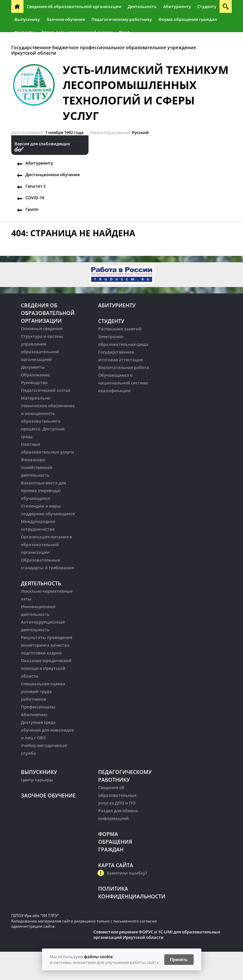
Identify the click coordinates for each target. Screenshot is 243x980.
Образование (35, 375)
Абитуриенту (177, 6)
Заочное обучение (66, 19)
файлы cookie (98, 957)
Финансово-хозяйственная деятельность (37, 467)
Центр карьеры (37, 780)
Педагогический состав (46, 390)
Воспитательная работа (124, 367)
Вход (124, 32)
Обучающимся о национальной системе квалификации (123, 383)
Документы (33, 367)
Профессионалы (38, 707)
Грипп (32, 209)
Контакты (25, 32)
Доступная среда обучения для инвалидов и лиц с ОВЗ (47, 730)
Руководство (34, 382)
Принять (179, 960)
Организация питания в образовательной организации (47, 544)
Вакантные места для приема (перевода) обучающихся (43, 490)
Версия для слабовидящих (42, 144)
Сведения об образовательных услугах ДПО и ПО (117, 795)
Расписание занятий (120, 329)
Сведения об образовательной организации (74, 6)
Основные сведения (42, 328)
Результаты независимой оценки (77, 32)
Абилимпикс (34, 715)
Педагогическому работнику (122, 19)
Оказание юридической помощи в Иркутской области (46, 668)
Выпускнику (27, 19)
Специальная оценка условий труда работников (43, 691)
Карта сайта (116, 865)
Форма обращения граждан (188, 19)
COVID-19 (35, 198)
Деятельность (142, 6)
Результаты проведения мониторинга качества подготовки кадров (47, 645)
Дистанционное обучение (53, 175)
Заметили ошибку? (127, 873)
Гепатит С (36, 186)
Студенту (207, 6)
